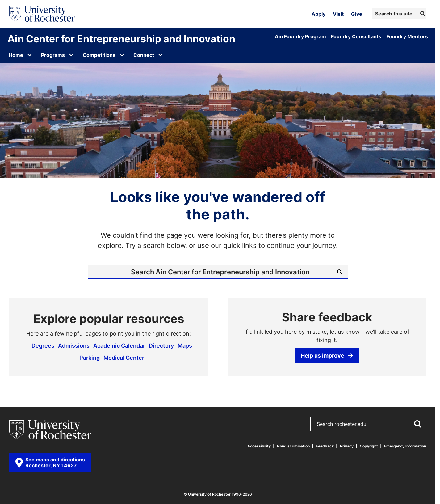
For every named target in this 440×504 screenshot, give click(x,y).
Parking (90, 358)
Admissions (74, 345)
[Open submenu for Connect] (161, 55)
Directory (161, 345)
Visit (338, 14)
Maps (185, 345)
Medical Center (124, 358)
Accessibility (259, 446)
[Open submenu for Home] (30, 55)
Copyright (369, 446)
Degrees (43, 345)
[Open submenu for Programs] (71, 55)
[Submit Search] (422, 14)
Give (357, 14)
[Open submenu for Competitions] (122, 55)
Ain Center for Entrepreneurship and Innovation (121, 39)
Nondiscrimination (293, 446)
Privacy (347, 446)
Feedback (325, 446)
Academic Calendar (119, 345)
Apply (318, 14)
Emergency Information (405, 446)
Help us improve (327, 355)
